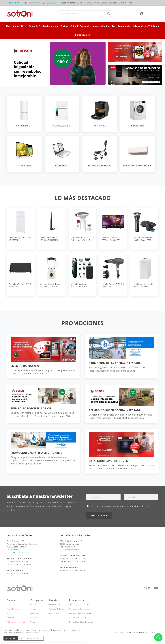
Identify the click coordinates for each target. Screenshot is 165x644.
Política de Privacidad (137, 633)
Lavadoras (35, 613)
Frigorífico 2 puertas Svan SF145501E (20, 239)
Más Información (31, 638)
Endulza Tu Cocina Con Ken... (82, 613)
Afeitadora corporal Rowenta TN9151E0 (79, 285)
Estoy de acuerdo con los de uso (118, 506)
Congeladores (36, 609)
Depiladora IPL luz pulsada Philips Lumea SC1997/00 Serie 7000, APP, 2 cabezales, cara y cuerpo (82, 241)
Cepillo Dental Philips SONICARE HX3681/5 (49, 239)
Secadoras (35, 618)
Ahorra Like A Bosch (78, 618)
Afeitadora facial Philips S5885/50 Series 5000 (143, 239)
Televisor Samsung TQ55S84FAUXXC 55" (111, 239)
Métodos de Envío (56, 609)
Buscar (108, 14)
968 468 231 (51, 3)
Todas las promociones (79, 604)
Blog (8, 613)
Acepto (11, 638)
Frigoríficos (35, 604)
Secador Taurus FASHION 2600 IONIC (113, 285)
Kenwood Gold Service (79, 609)
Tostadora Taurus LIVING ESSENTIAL (20, 285)
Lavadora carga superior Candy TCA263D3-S (143, 285)
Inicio (9, 604)
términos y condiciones (129, 506)
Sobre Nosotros (13, 609)
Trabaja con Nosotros (16, 622)
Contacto (10, 618)
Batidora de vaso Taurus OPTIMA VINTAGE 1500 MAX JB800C (50, 286)
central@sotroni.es (20, 552)
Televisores (35, 622)
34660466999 (34, 3)
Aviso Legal (119, 633)
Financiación (54, 613)
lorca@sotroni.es (73, 550)
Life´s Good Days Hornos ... (81, 622)
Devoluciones (54, 604)
